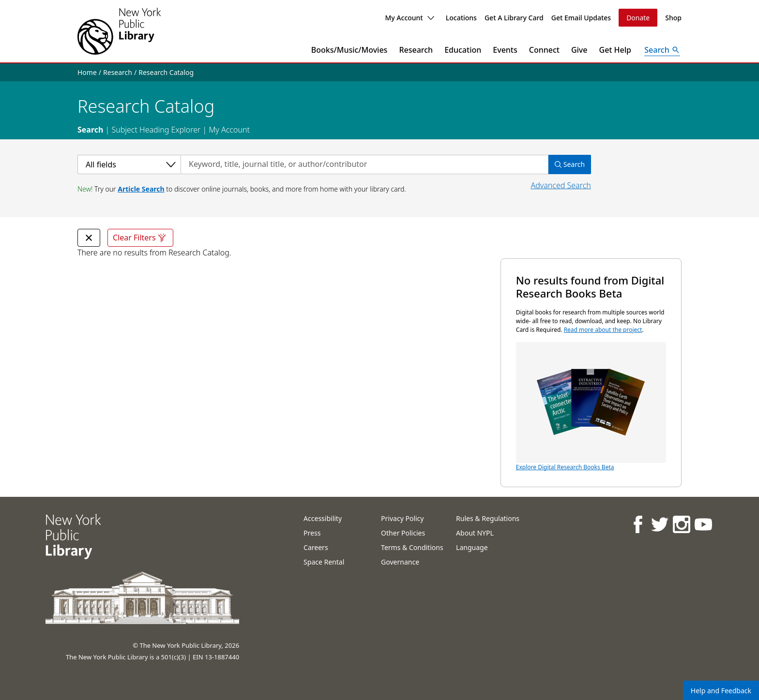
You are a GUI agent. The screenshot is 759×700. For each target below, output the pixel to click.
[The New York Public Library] (119, 31)
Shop (673, 18)
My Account (409, 18)
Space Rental (324, 562)
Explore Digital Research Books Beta (591, 407)
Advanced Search (561, 185)
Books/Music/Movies (349, 50)
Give (579, 50)
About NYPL (475, 533)
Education (463, 50)
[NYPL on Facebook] (637, 524)
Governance (400, 562)
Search (90, 130)
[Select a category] (129, 164)
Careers (316, 547)
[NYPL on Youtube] (703, 524)
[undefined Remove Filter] (89, 238)
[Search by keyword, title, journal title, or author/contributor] (364, 164)
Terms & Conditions (412, 547)
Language (472, 547)
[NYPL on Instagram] (681, 524)
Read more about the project (603, 330)
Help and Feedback (721, 691)
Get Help (615, 50)
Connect (544, 50)
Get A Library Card (514, 18)
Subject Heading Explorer (156, 130)
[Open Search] (662, 50)
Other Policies (403, 533)
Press (312, 533)
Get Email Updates (581, 18)
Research (416, 50)
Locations (461, 18)
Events (505, 50)
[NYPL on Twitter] (659, 524)
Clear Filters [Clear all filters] (140, 238)
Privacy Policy (402, 518)
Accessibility (323, 518)
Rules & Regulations (488, 518)
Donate (638, 18)
